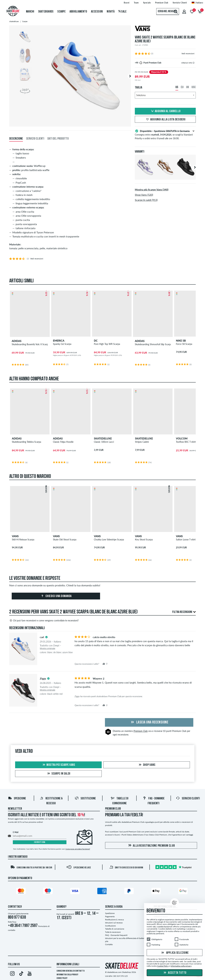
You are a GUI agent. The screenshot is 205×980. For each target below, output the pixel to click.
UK (188, 87)
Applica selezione (175, 953)
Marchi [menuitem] (30, 12)
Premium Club (141, 731)
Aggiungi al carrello (165, 111)
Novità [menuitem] (111, 12)
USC (194, 87)
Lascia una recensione (149, 722)
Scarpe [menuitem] (61, 12)
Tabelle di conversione (115, 929)
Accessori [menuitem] (97, 12)
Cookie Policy (62, 978)
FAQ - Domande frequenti (116, 935)
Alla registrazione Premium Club (151, 846)
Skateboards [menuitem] (46, 12)
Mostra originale (48, 648)
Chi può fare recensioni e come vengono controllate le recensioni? (44, 620)
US (177, 87)
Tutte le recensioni (113, 932)
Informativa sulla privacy (67, 975)
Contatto (109, 944)
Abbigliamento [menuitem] (78, 12)
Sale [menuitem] (123, 12)
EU (182, 87)
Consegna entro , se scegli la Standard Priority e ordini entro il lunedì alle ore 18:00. (165, 134)
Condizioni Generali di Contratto (70, 971)
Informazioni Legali (68, 964)
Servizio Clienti (188, 799)
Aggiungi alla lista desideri (165, 120)
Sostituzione (85, 799)
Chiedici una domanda (56, 596)
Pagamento (110, 916)
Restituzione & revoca (114, 920)
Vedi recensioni (188, 53)
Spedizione (17, 799)
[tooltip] (194, 63)
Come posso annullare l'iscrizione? (78, 849)
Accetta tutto (175, 973)
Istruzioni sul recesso (114, 923)
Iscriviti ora (40, 842)
